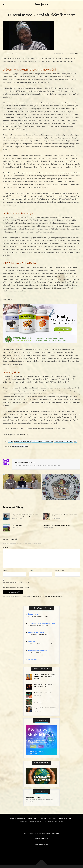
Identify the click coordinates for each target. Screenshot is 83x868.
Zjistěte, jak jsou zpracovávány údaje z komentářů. (48, 596)
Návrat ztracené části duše (36, 632)
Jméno (5, 571)
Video (44, 821)
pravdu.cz (24, 435)
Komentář (6, 547)
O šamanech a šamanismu (11, 54)
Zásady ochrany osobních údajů (50, 833)
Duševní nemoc (26, 441)
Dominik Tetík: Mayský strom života (66, 488)
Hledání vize (32, 641)
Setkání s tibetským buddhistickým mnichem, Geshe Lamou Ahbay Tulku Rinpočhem (44, 677)
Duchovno (53, 818)
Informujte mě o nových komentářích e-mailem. (16, 582)
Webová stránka (59, 571)
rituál (56, 441)
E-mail (31, 571)
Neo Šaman (42, 4)
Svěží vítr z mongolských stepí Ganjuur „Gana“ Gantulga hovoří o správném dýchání (25, 515)
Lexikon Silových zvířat (56, 821)
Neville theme (38, 844)
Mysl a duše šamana (17, 525)
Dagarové (17, 441)
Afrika (11, 441)
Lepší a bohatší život (64, 818)
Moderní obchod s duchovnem (42, 693)
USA (75, 441)
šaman (61, 441)
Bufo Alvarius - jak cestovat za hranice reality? (45, 708)
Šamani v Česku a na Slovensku (38, 818)
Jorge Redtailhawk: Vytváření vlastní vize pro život (65, 515)
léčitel (34, 441)
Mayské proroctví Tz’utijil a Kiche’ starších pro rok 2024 (44, 686)
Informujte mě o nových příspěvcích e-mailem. (16, 588)
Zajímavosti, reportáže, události (30, 821)
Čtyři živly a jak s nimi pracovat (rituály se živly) (41, 623)
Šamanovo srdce (33, 614)
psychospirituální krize (45, 441)
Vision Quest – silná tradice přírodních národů (56, 525)
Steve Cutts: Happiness (41, 700)
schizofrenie (69, 441)
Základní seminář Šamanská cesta (38, 651)
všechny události (33, 660)
